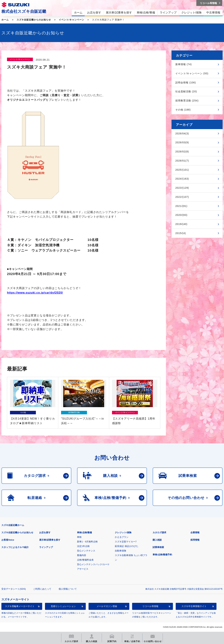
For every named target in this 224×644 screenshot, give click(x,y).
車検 (79, 537)
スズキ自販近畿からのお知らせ (34, 20)
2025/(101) (182, 170)
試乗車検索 (158, 547)
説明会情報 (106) (186, 83)
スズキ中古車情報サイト (194, 606)
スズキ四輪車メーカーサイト (20, 606)
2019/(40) (181, 224)
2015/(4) (181, 233)
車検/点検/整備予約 (162, 555)
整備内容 (82, 555)
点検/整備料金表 (85, 560)
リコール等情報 (150, 606)
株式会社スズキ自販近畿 (24, 11)
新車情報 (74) (184, 64)
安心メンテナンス (86, 551)
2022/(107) (182, 197)
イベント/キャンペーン (71, 20)
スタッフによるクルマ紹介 (15, 547)
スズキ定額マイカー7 (126, 542)
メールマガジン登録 (107, 606)
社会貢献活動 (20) (186, 91)
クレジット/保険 (123, 532)
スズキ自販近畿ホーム (13, 525)
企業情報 (195, 532)
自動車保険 (120, 551)
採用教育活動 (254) (187, 101)
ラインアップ (46, 547)
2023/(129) (182, 188)
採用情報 (195, 540)
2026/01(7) (182, 161)
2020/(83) (181, 215)
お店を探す (45, 532)
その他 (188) (183, 110)
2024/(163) (182, 179)
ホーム (5, 20)
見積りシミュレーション (63, 606)
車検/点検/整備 (84, 532)
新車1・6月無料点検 (87, 542)
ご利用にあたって (42, 589)
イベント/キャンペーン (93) (192, 73)
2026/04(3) (182, 133)
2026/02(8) (182, 152)
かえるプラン (122, 537)
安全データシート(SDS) (14, 589)
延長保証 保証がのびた (127, 546)
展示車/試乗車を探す (50, 540)
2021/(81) (181, 206)
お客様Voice (8, 540)
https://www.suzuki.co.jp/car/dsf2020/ (35, 293)
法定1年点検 (83, 546)
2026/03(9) (182, 142)
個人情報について (68, 589)
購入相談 (157, 540)
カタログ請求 (159, 532)
